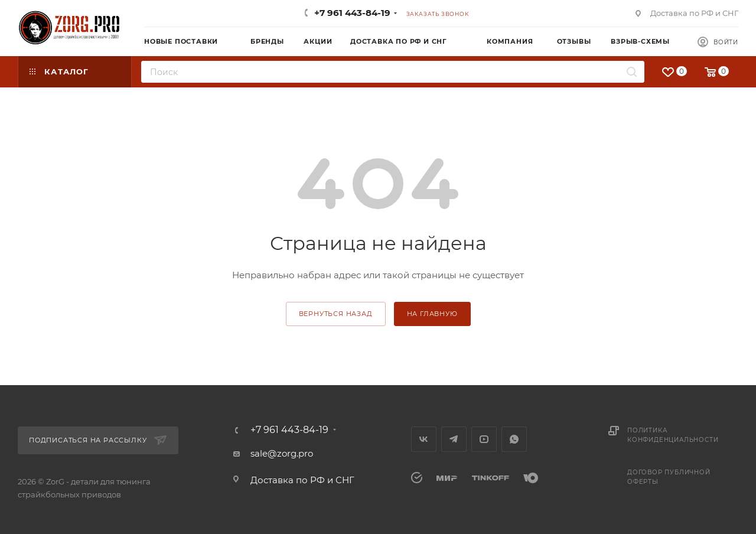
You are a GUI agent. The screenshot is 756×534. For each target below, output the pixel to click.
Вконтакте (424, 439)
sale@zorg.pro (282, 453)
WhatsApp (514, 439)
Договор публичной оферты (669, 477)
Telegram (454, 439)
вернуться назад (336, 314)
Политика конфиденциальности (673, 435)
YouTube (484, 439)
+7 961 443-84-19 (352, 13)
